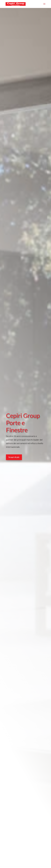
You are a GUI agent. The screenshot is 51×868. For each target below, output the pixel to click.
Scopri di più (14, 449)
